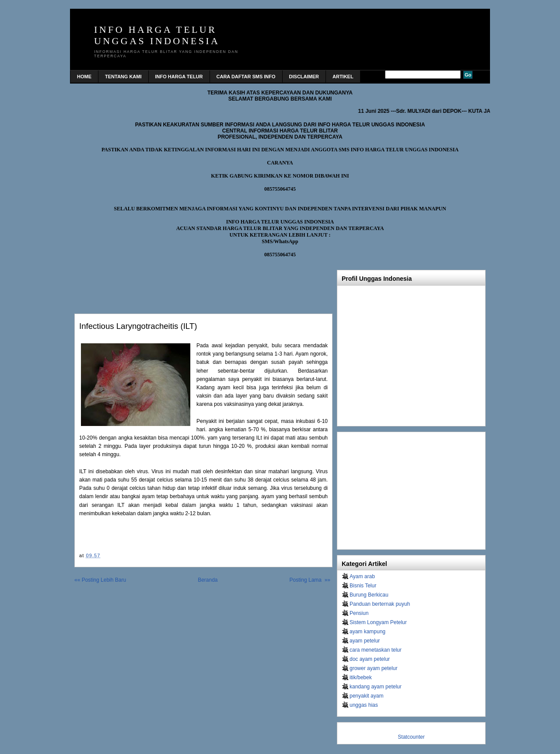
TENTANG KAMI (123, 77)
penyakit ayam (366, 696)
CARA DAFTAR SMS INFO (246, 77)
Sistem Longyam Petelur (378, 622)
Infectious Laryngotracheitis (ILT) (138, 326)
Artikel (343, 77)
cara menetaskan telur (376, 650)
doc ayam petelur (370, 659)
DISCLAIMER (304, 77)
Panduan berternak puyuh (380, 604)
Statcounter (411, 737)
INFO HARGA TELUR (179, 77)
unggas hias (364, 705)
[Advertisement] (177, 283)
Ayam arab (362, 576)
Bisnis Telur (363, 586)
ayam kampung (367, 632)
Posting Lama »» (310, 580)
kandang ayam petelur (376, 687)
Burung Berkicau (369, 595)
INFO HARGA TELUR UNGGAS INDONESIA (157, 35)
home (84, 77)
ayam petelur (365, 641)
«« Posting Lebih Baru (100, 580)
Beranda (208, 580)
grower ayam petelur (373, 668)
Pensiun (359, 613)
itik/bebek (361, 677)
